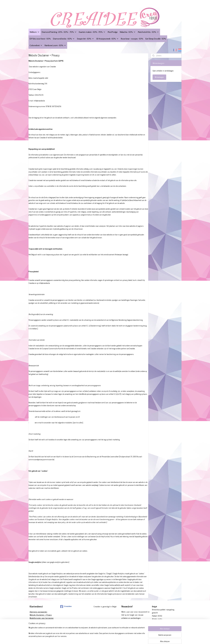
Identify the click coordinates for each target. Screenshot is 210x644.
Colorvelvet (36, 45)
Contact (32, 624)
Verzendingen (35, 621)
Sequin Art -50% (85, 39)
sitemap (111, 639)
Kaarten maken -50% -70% (92, 32)
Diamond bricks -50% (64, 39)
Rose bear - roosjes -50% (132, 39)
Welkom (35, 32)
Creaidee (66, 607)
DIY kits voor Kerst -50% (40, 39)
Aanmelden (128, 624)
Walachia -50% (128, 32)
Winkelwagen (159, 77)
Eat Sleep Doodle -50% (156, 39)
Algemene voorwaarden (38, 612)
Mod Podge (113, 32)
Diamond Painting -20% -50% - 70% (59, 32)
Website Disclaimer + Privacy (41, 615)
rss (115, 639)
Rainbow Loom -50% (55, 45)
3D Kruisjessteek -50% (107, 39)
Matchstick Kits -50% (148, 32)
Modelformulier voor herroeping (42, 618)
